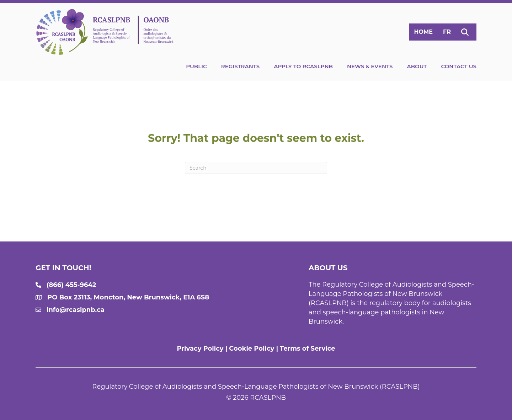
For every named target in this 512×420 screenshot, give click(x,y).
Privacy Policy (200, 349)
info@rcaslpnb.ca (76, 310)
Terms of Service (308, 349)
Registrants (240, 66)
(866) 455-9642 (71, 285)
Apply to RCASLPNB (303, 66)
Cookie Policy (252, 349)
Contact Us (459, 66)
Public (196, 66)
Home (423, 32)
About (417, 66)
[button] (466, 32)
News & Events (370, 66)
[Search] (256, 168)
